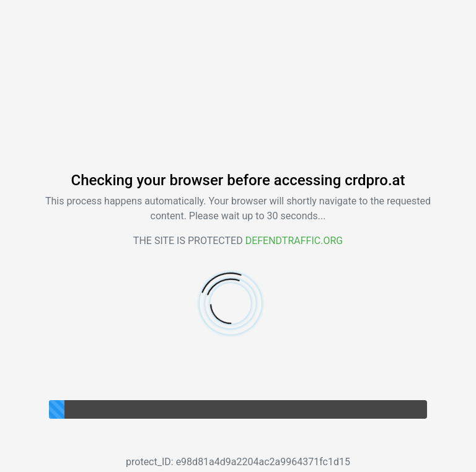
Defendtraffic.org (294, 241)
